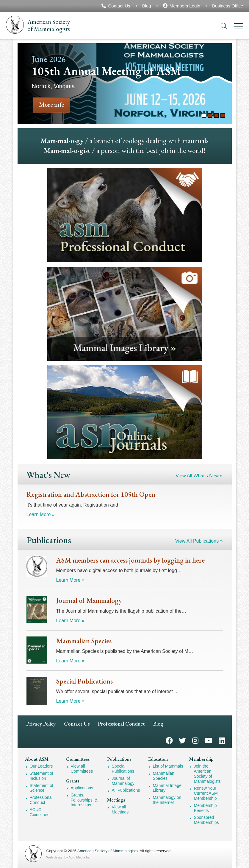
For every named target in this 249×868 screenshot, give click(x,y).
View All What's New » (199, 476)
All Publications (126, 790)
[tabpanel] (125, 83)
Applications (82, 788)
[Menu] (239, 27)
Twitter (182, 740)
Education (158, 759)
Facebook (169, 740)
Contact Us (119, 6)
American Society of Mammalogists (108, 851)
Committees (78, 759)
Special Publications (123, 769)
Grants (73, 781)
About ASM (37, 759)
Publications (119, 759)
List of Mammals (168, 766)
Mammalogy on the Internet (167, 800)
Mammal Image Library (167, 788)
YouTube (208, 740)
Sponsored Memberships (206, 820)
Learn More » (41, 514)
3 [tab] (216, 115)
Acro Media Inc (80, 857)
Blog (147, 6)
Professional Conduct (121, 724)
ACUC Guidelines (40, 812)
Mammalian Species (164, 776)
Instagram (195, 740)
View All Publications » (199, 541)
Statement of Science (41, 788)
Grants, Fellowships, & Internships (84, 800)
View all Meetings (120, 809)
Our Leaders (41, 766)
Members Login (185, 6)
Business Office (228, 6)
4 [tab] (223, 115)
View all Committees (82, 769)
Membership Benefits (205, 808)
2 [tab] (210, 115)
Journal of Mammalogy (123, 781)
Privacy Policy (41, 724)
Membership (201, 759)
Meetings (116, 800)
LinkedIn (222, 740)
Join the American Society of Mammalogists (207, 774)
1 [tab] (204, 115)
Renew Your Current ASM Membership (206, 793)
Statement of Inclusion (41, 776)
